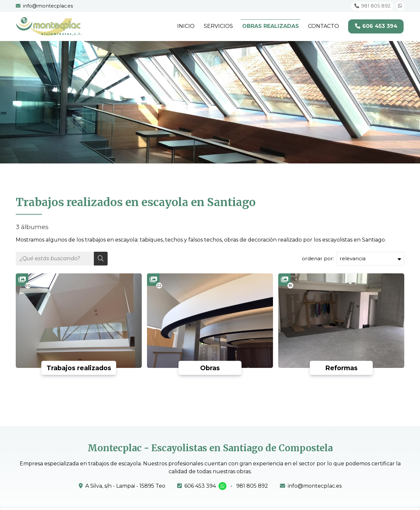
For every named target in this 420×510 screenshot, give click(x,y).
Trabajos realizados (79, 368)
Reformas (341, 368)
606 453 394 (200, 486)
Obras (210, 368)
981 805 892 (252, 486)
